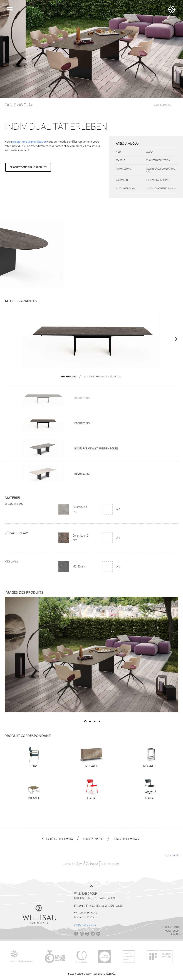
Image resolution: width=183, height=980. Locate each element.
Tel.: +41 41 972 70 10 (85, 913)
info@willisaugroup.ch (85, 925)
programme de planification (29, 142)
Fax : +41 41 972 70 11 (86, 917)
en (170, 855)
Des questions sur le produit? (28, 167)
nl (178, 855)
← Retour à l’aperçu (161, 105)
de (166, 855)
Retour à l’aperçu (93, 839)
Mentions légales (171, 927)
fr (174, 855)
